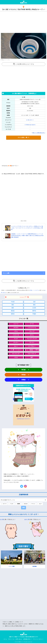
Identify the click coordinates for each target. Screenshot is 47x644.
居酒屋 (20, 504)
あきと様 (27, 520)
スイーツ (16, 324)
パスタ (16, 358)
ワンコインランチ (32, 339)
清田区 (13, 314)
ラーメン (32, 343)
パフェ (16, 331)
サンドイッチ (16, 354)
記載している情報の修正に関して (39, 133)
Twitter (31, 290)
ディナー (16, 343)
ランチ (16, 339)
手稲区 (34, 314)
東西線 (23, 375)
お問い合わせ (19, 640)
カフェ (32, 335)
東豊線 (23, 380)
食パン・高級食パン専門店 (32, 350)
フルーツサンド (32, 354)
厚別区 (13, 311)
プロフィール (11, 640)
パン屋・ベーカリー (16, 350)
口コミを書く (7, 273)
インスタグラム (36, 290)
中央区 (13, 302)
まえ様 (2, 520)
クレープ (32, 331)
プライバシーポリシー (38, 640)
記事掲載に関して (27, 640)
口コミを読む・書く (24, 137)
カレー (16, 347)
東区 (13, 305)
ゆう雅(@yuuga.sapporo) (30, 125)
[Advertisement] (23, 22)
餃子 (32, 358)
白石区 (34, 308)
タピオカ (16, 328)
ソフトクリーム (32, 328)
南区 (13, 308)
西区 (34, 305)
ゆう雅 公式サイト (30, 120)
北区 (34, 302)
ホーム (5, 640)
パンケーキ (16, 335)
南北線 (23, 370)
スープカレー (32, 347)
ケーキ (32, 324)
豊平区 (34, 311)
